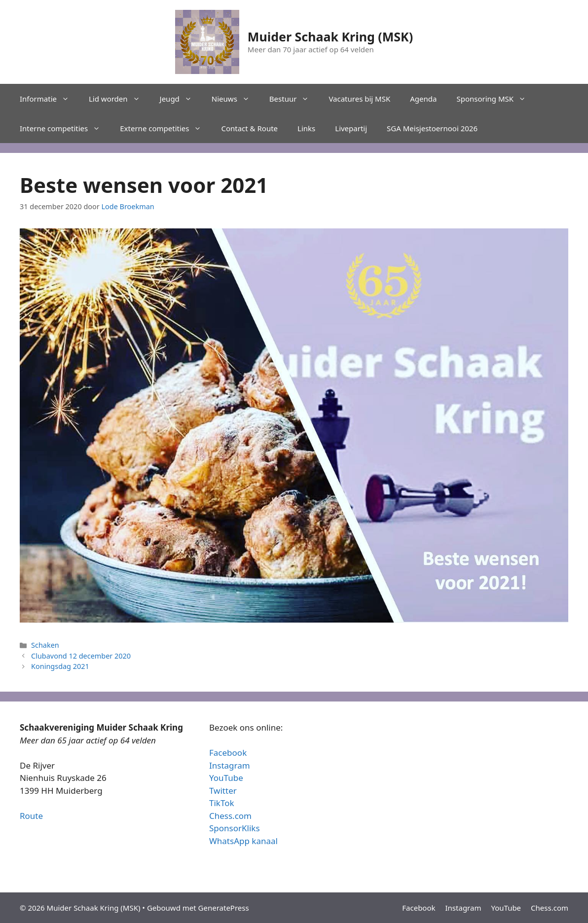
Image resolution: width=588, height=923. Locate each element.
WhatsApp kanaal (243, 841)
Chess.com (230, 816)
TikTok (222, 803)
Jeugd (181, 99)
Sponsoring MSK (496, 99)
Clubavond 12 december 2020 (81, 656)
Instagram (230, 765)
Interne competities (65, 128)
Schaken (45, 645)
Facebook (228, 753)
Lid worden (119, 99)
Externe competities (165, 128)
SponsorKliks (235, 828)
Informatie (49, 99)
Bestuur (294, 99)
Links (306, 128)
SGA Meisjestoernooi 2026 (432, 128)
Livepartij (351, 128)
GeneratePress (224, 908)
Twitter (223, 791)
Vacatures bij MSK (359, 99)
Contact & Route (249, 128)
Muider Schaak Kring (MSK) (330, 37)
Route (31, 816)
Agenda (423, 99)
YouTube (226, 778)
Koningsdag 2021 (60, 666)
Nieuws (236, 99)
